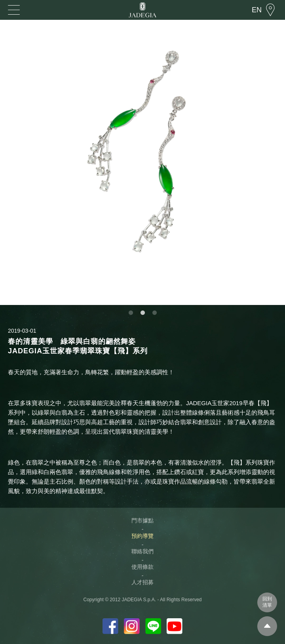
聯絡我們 (142, 551)
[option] (142, 162)
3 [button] (154, 313)
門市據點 (142, 520)
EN (257, 10)
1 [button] (131, 313)
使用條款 (142, 567)
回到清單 (267, 602)
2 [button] (142, 313)
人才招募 (142, 582)
